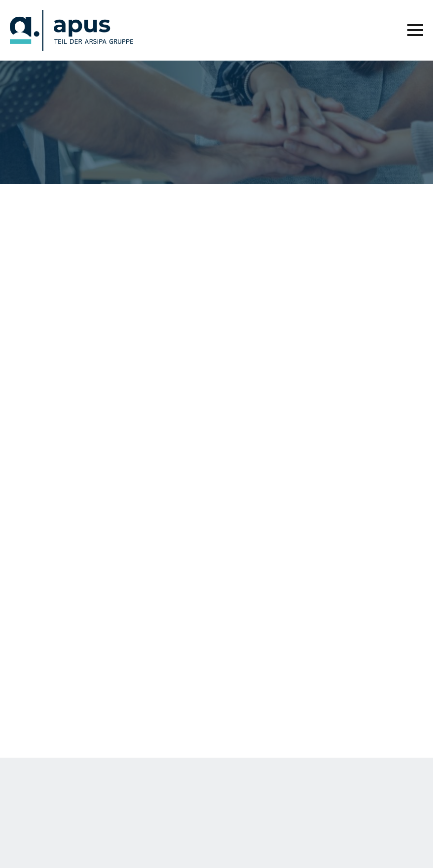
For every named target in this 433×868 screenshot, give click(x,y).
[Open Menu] (415, 30)
